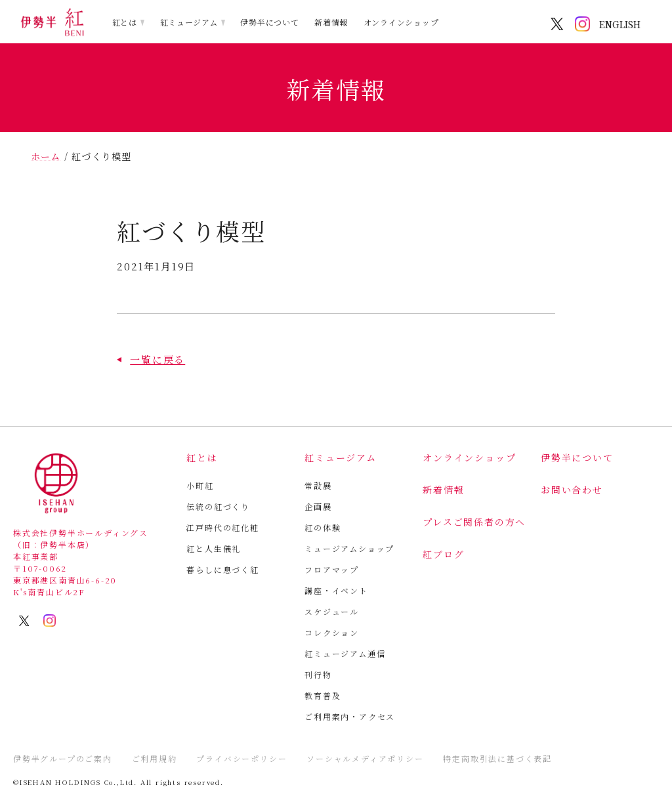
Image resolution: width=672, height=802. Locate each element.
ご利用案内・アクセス (350, 716)
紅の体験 (323, 527)
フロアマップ (332, 569)
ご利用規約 (155, 758)
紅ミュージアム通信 (345, 653)
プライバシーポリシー (241, 758)
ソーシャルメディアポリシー (365, 758)
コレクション (332, 632)
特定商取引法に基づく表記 (497, 758)
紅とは (125, 22)
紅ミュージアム (189, 22)
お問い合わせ (572, 490)
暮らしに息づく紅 (222, 569)
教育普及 (323, 695)
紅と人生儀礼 (214, 548)
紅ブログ (443, 554)
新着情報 (331, 22)
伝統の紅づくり (218, 506)
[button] (151, 359)
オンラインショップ (401, 22)
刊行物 (318, 674)
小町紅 (200, 485)
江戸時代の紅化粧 (222, 527)
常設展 (318, 485)
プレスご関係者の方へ (474, 522)
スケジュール (332, 611)
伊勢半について (269, 22)
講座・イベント (336, 590)
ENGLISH (620, 24)
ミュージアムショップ (349, 548)
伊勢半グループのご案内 (63, 758)
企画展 (318, 506)
